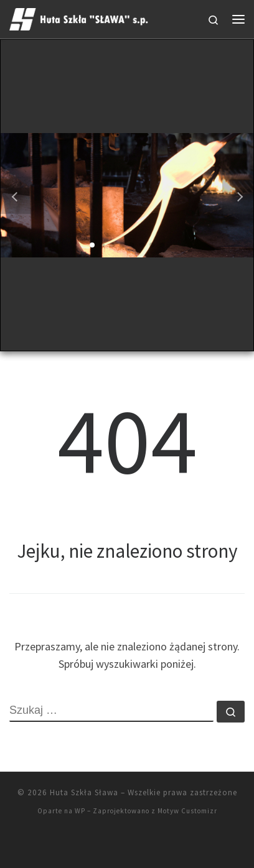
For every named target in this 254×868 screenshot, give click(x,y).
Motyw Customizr (187, 811)
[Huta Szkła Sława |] (80, 17)
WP (80, 811)
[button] (92, 245)
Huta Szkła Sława (84, 792)
